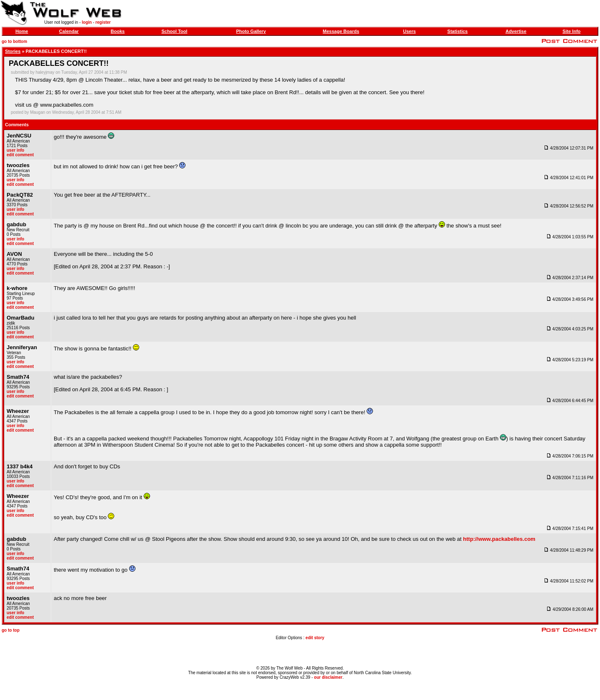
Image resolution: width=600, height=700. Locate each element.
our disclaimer (328, 677)
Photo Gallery (251, 31)
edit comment (20, 155)
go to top (11, 630)
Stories (13, 51)
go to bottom (14, 41)
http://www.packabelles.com (499, 539)
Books (118, 31)
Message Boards (341, 31)
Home (22, 31)
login (87, 22)
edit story (315, 638)
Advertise (516, 31)
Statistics (458, 31)
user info (15, 150)
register (103, 22)
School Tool (174, 31)
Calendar (69, 31)
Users (409, 31)
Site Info (571, 31)
